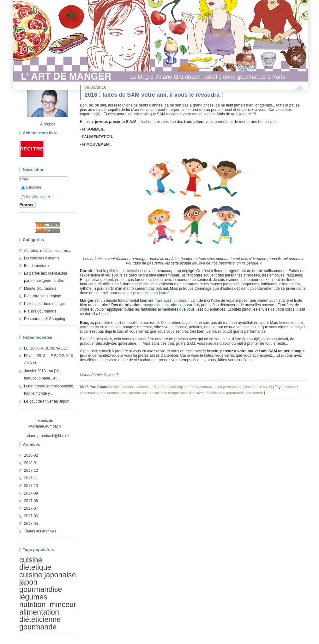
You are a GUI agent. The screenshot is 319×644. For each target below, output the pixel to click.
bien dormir (254, 393)
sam (124, 393)
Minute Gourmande (40, 289)
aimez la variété (185, 305)
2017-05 (31, 524)
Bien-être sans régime (42, 296)
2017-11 (31, 478)
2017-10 (31, 486)
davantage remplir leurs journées (146, 293)
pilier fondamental (122, 271)
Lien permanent (227, 387)
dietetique (35, 567)
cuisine (31, 560)
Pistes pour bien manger (45, 304)
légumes (33, 597)
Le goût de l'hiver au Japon (47, 401)
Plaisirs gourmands (40, 311)
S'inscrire (31, 187)
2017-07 (31, 508)
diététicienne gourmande (40, 623)
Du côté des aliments (42, 258)
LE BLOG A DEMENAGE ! (46, 348)
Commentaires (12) (257, 387)
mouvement (109, 393)
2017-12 (31, 471)
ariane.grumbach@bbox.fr (48, 436)
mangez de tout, (157, 305)
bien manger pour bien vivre (182, 393)
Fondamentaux (37, 266)
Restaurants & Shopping (45, 319)
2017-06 (31, 516)
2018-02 (31, 455)
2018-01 (31, 463)
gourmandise (41, 590)
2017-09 (31, 493)
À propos (48, 124)
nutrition (32, 605)
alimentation (39, 612)
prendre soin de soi (144, 393)
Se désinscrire (35, 197)
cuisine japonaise (48, 575)
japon (28, 582)
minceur (63, 605)
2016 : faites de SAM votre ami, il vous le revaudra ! (154, 95)
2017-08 (31, 501)
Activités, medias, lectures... (48, 251)
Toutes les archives (40, 531)
